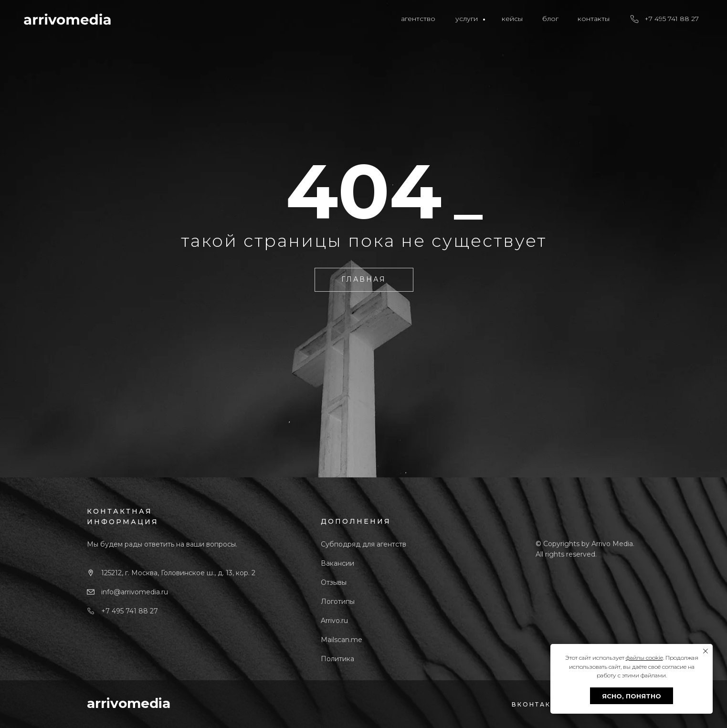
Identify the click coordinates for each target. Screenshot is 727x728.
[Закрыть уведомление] (706, 651)
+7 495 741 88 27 (130, 611)
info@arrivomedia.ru (135, 592)
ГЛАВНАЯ (364, 279)
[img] (67, 19)
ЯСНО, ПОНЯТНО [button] (632, 696)
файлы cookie (644, 658)
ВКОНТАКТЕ (536, 704)
